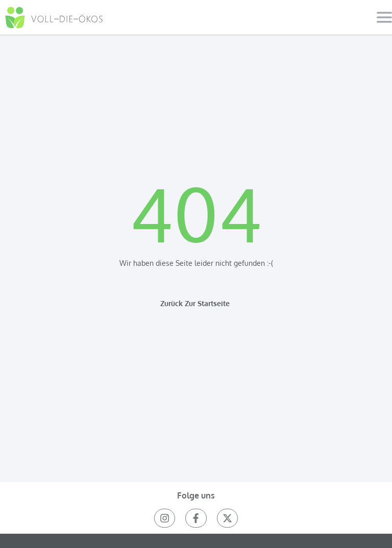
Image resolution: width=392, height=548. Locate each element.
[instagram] (165, 518)
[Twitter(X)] (227, 518)
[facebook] (196, 518)
